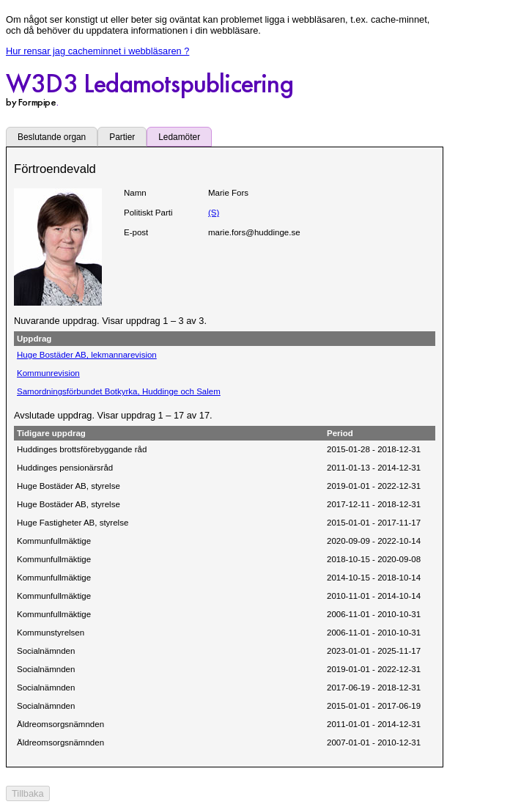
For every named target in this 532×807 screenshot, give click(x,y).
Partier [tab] (122, 137)
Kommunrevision (48, 373)
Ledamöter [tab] (179, 137)
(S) (214, 213)
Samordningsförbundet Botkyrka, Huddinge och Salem (119, 391)
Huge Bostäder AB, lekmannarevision (87, 355)
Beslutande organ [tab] (52, 137)
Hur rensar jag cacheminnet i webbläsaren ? (97, 51)
